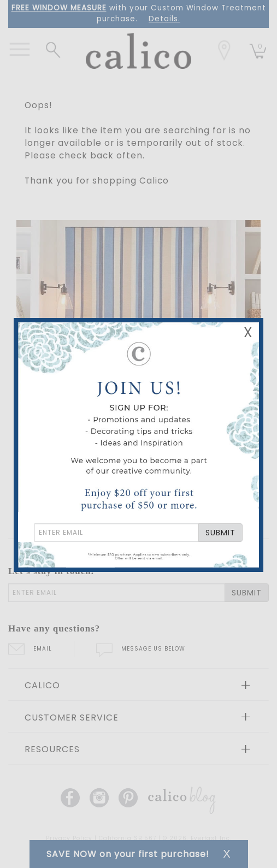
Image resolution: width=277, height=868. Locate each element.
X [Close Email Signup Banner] (248, 332)
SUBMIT (220, 533)
